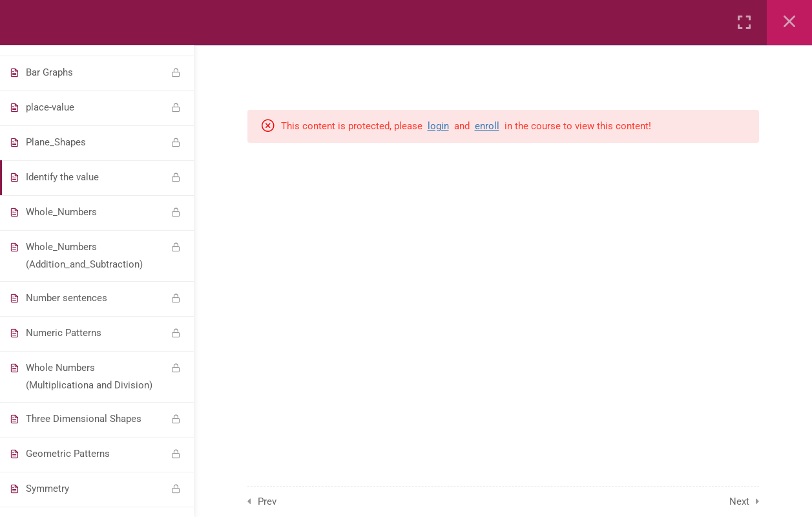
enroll (487, 126)
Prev (267, 501)
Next (739, 501)
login (438, 126)
